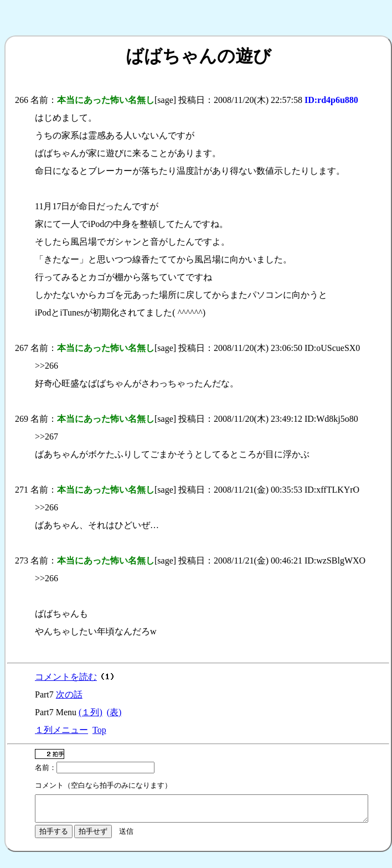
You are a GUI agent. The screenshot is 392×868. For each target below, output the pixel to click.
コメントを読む (66, 677)
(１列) (91, 712)
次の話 (69, 694)
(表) (114, 712)
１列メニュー (61, 730)
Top (99, 730)
